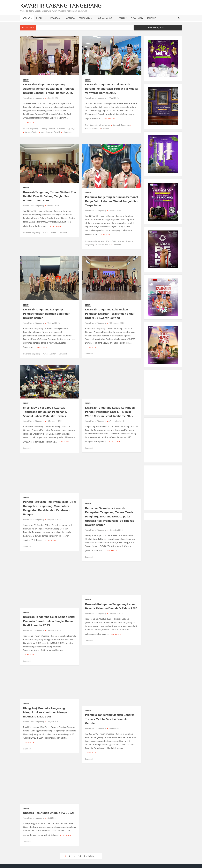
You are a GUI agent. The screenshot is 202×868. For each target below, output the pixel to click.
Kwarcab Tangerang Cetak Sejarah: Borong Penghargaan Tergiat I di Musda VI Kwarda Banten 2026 (111, 89)
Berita (26, 80)
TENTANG (151, 18)
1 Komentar (67, 131)
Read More (30, 121)
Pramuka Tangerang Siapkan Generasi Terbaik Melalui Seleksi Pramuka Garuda (110, 714)
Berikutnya (89, 849)
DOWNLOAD (137, 18)
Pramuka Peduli (103, 243)
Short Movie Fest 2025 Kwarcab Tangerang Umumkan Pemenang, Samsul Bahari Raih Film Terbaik (45, 409)
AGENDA (71, 18)
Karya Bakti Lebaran (115, 240)
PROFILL (40, 18)
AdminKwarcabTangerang (34, 98)
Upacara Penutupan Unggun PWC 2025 (49, 807)
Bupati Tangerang (31, 128)
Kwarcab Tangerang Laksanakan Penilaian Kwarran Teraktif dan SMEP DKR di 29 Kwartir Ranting (110, 312)
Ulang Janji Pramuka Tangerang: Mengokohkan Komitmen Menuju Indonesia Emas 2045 (45, 707)
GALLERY (123, 18)
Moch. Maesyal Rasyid (50, 131)
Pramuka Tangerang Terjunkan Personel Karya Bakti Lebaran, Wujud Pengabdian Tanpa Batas (112, 200)
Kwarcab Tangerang (66, 128)
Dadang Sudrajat (48, 128)
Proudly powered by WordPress (83, 863)
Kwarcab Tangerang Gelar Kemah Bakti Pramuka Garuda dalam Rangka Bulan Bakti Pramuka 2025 (49, 617)
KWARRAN (55, 18)
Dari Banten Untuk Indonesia (98, 124)
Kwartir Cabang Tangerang (61, 6)
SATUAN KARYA (105, 18)
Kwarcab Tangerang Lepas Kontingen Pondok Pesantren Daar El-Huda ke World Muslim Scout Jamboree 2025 (110, 409)
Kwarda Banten (31, 131)
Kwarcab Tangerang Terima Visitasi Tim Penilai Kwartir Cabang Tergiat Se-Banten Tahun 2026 (50, 195)
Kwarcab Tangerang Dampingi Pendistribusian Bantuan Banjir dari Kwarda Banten (47, 312)
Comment (105, 128)
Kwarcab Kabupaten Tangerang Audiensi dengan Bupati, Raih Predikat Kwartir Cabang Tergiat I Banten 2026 (49, 89)
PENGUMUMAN (86, 18)
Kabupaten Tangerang (94, 240)
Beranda (27, 18)
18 (80, 849)
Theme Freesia (126, 863)
